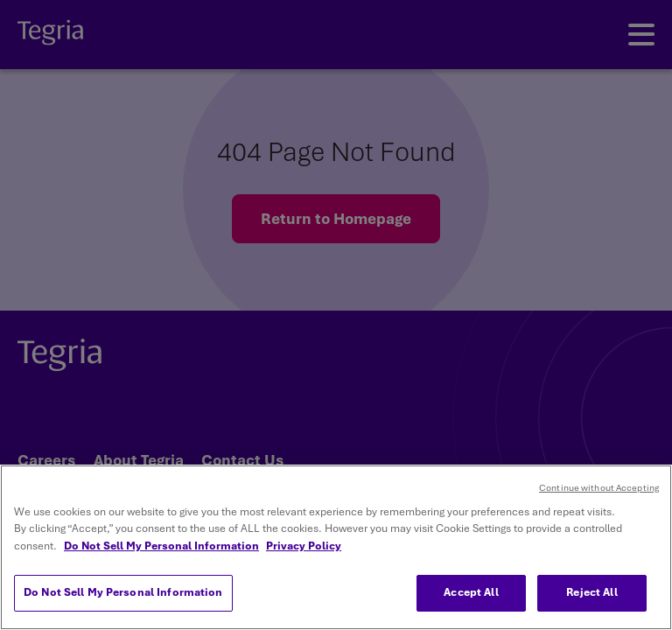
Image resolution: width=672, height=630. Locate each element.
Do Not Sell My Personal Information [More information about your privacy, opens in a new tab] (161, 546)
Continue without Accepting (599, 488)
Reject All (591, 592)
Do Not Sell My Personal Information (123, 592)
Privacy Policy (304, 546)
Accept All (471, 592)
